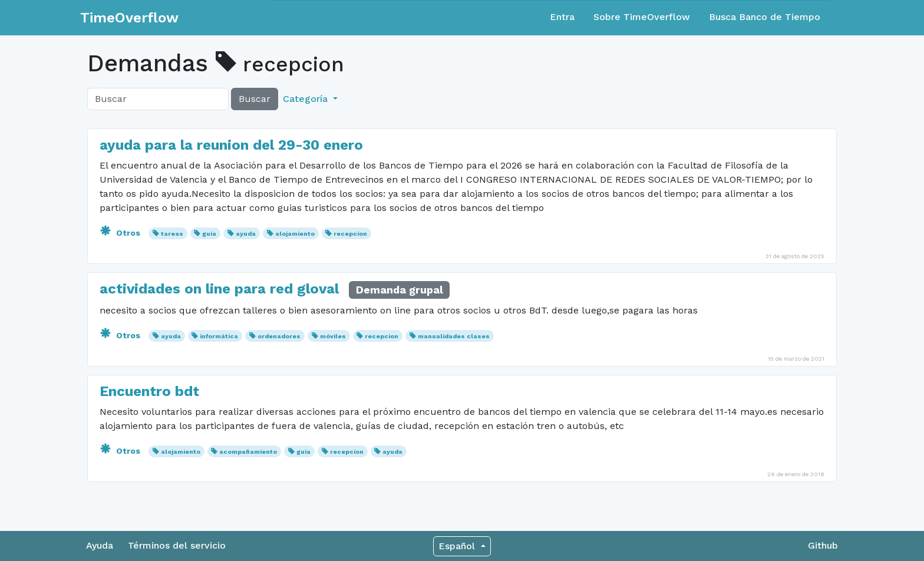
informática (219, 336)
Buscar (255, 99)
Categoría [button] (307, 99)
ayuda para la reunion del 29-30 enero (231, 145)
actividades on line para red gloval (219, 289)
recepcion (350, 234)
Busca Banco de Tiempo (765, 17)
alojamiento (295, 234)
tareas (172, 234)
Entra (562, 17)
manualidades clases (454, 336)
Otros (121, 233)
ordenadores (279, 336)
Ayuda (100, 545)
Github (823, 545)
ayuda (246, 234)
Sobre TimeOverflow (642, 17)
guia (209, 234)
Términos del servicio (177, 545)
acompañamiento (248, 452)
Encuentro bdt (149, 391)
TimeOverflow (129, 18)
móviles (333, 336)
